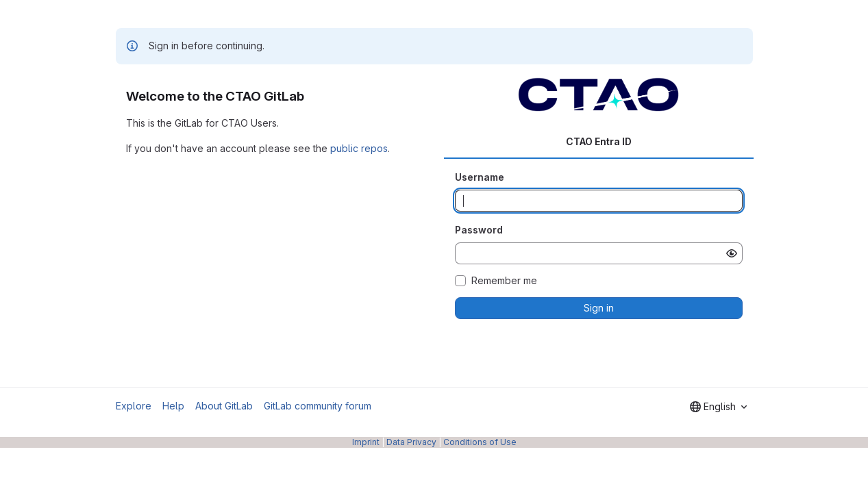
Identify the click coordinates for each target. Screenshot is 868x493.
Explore (134, 406)
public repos (359, 148)
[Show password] (732, 253)
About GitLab (224, 406)
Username (480, 177)
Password (479, 230)
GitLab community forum (318, 406)
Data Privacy (411, 442)
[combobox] (718, 407)
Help (173, 406)
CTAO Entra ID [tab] (599, 141)
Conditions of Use (480, 442)
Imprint (366, 442)
